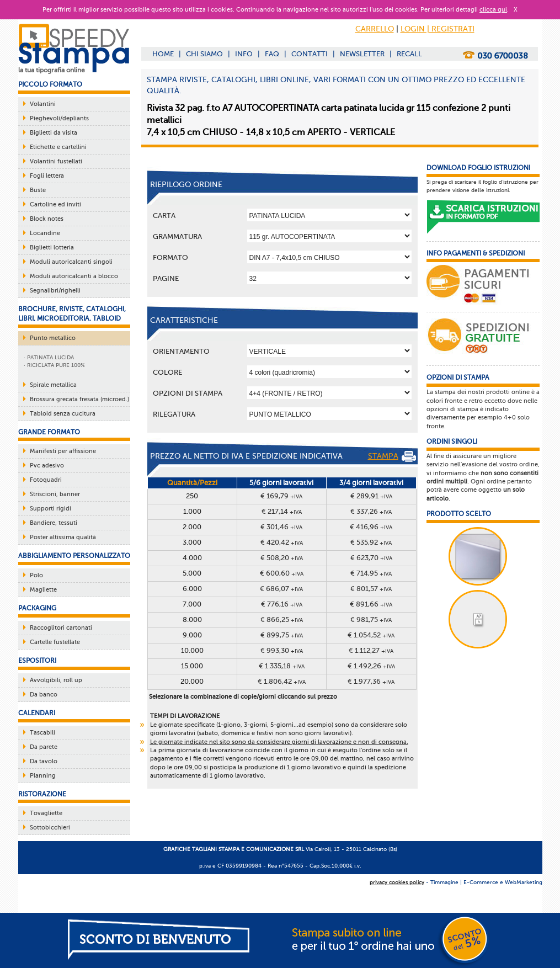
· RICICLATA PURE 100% (54, 365)
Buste (38, 190)
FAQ (272, 54)
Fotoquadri (46, 480)
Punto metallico (53, 338)
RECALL (409, 54)
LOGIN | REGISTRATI (438, 29)
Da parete (44, 747)
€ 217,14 (282, 511)
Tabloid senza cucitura (63, 414)
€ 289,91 (371, 496)
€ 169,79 (281, 496)
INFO (244, 54)
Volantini (43, 104)
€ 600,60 (282, 573)
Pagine (166, 278)
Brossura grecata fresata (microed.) (79, 399)
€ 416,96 (371, 527)
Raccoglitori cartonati (61, 628)
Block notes (47, 219)
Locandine (45, 233)
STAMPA (392, 456)
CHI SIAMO (204, 54)
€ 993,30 (282, 650)
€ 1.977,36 (371, 681)
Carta (164, 216)
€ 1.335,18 (282, 666)
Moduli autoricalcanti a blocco (74, 276)
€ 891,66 (371, 604)
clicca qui (493, 10)
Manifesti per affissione (63, 451)
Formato (170, 257)
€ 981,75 (371, 619)
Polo (36, 575)
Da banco (44, 695)
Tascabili (42, 733)
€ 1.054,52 (371, 635)
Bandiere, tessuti (54, 523)
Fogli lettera (47, 176)
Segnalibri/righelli (55, 291)
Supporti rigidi (50, 509)
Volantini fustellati (56, 161)
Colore (167, 372)
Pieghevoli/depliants (59, 118)
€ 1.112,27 (371, 650)
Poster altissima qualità (63, 537)
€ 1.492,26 (371, 666)
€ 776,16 (282, 604)
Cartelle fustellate (55, 642)
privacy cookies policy (397, 882)
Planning (43, 776)
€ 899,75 (282, 635)
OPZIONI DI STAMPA (188, 393)
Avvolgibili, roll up (56, 680)
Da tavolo (44, 761)
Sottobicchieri (50, 828)
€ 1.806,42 (282, 681)
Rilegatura (174, 414)
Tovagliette (46, 813)
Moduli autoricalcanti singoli (71, 262)
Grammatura (177, 236)
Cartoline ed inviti (55, 204)
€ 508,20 (282, 558)
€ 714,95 (371, 573)
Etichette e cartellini (58, 147)
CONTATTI (310, 54)
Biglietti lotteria (52, 248)
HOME (163, 54)
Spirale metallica (53, 385)
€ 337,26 (371, 511)
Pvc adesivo (47, 466)
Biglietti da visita (54, 133)
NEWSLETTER (362, 54)
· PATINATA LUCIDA (49, 357)
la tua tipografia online (52, 70)
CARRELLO (375, 29)
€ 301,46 (281, 527)
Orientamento (181, 351)
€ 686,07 (281, 589)
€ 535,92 (371, 542)
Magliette (43, 590)
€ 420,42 (282, 542)
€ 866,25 (282, 619)
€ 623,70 (371, 558)
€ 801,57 (371, 589)
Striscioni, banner (55, 494)
